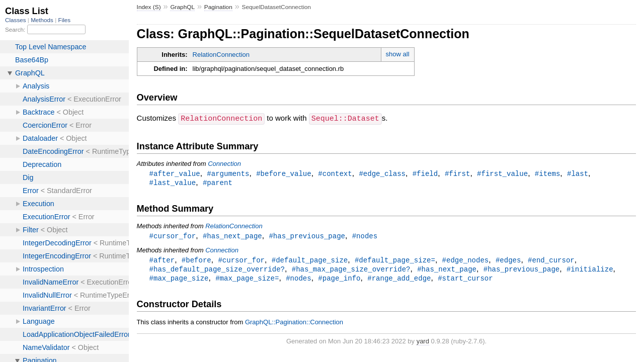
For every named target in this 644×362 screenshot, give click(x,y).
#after (162, 261)
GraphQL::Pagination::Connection (294, 325)
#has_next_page (232, 237)
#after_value (175, 173)
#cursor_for (173, 237)
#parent (218, 183)
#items (548, 173)
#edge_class (382, 173)
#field (425, 173)
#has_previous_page (307, 237)
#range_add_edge (399, 280)
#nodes (365, 237)
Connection (224, 163)
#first (458, 173)
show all (398, 54)
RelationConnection (221, 55)
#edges (508, 261)
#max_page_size (179, 280)
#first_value (502, 173)
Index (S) (149, 7)
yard (423, 344)
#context (335, 173)
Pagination (218, 7)
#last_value (173, 183)
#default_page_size (310, 261)
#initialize (590, 271)
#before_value (284, 173)
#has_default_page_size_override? (217, 271)
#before (196, 261)
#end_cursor (551, 261)
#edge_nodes (466, 261)
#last (578, 173)
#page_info (339, 280)
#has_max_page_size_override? (351, 271)
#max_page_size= (247, 280)
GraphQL (182, 7)
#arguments (228, 173)
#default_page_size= (395, 261)
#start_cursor (465, 280)
